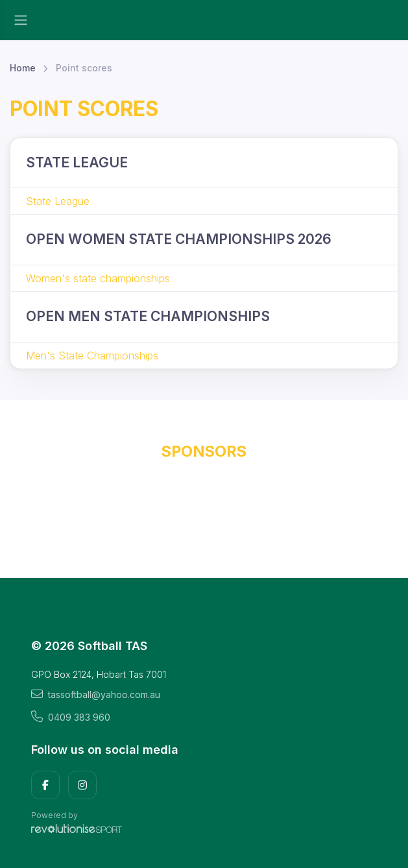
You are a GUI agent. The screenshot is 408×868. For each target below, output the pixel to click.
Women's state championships (98, 278)
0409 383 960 (71, 717)
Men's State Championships (92, 356)
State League (58, 201)
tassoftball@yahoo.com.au (96, 694)
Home (23, 68)
